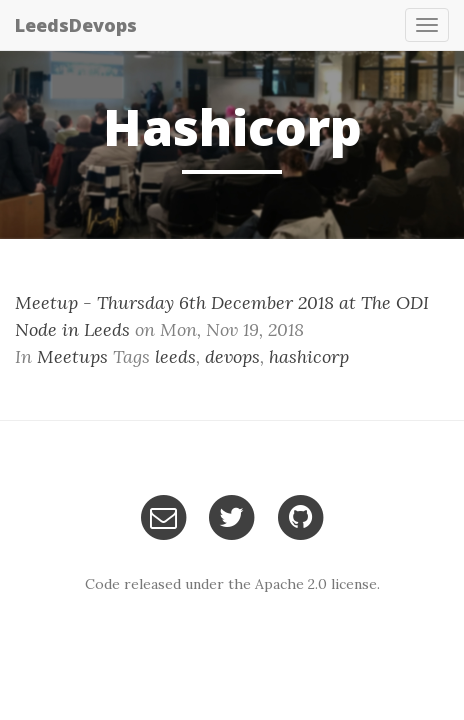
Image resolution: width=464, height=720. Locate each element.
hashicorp (309, 356)
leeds (175, 356)
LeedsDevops (76, 25)
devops (232, 356)
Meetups (72, 356)
